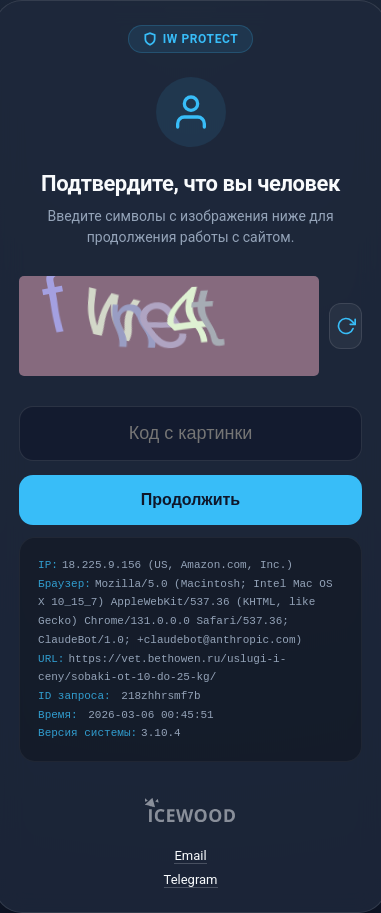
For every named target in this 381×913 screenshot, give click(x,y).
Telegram (191, 879)
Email (190, 855)
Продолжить (190, 499)
